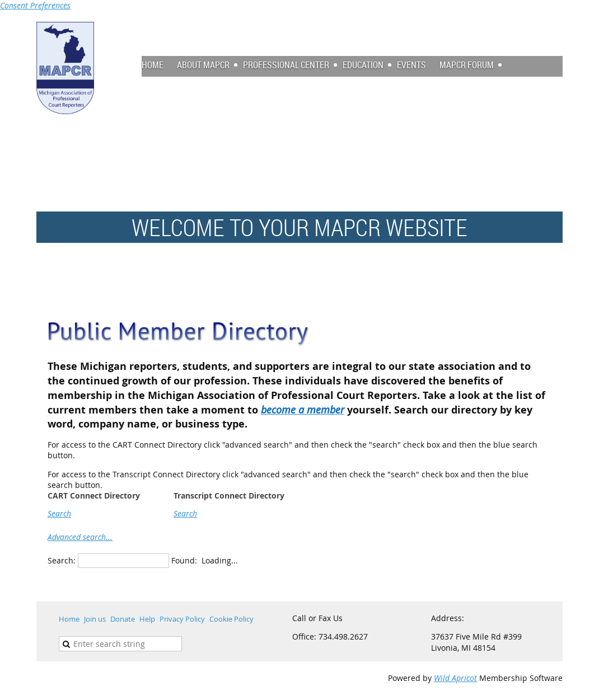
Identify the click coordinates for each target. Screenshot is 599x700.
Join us (95, 619)
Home (69, 619)
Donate (123, 619)
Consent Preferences (35, 5)
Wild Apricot (455, 678)
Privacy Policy (182, 619)
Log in (551, 27)
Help (147, 619)
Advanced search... (80, 537)
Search (59, 513)
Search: (62, 560)
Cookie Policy (231, 619)
